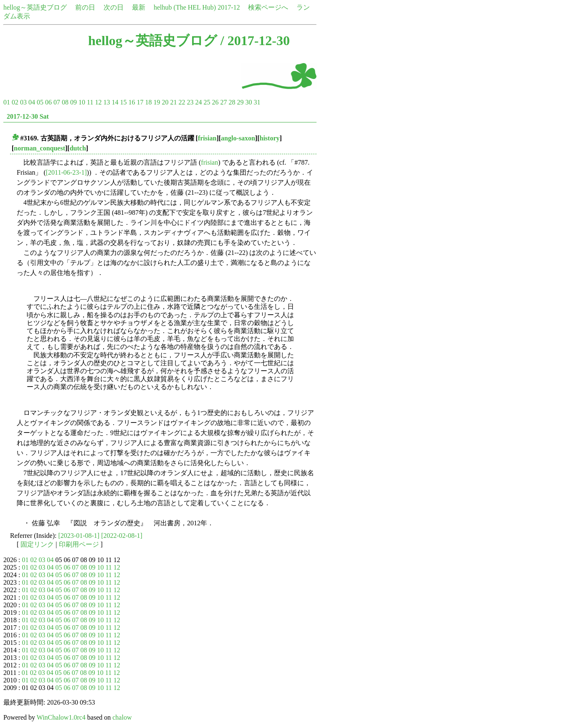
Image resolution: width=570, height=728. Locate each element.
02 (15, 102)
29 (240, 102)
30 (248, 102)
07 (57, 102)
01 (7, 102)
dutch (78, 148)
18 (148, 102)
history (270, 138)
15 (123, 102)
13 (106, 102)
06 (48, 102)
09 (73, 102)
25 (207, 102)
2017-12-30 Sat (28, 116)
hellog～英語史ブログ (35, 7)
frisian (207, 138)
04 (32, 102)
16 (132, 102)
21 (173, 102)
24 (198, 102)
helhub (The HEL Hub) (185, 7)
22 (182, 102)
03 (23, 102)
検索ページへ (268, 7)
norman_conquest (39, 148)
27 (223, 102)
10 (82, 102)
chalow (122, 717)
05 (40, 102)
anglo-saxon (238, 138)
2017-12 (229, 7)
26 (215, 102)
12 (98, 102)
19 (157, 102)
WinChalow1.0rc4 (61, 717)
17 (140, 102)
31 (257, 102)
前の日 (85, 7)
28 (232, 102)
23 (190, 102)
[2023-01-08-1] (79, 536)
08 (65, 102)
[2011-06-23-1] (66, 172)
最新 (139, 7)
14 (115, 102)
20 (165, 102)
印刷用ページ (79, 544)
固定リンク (37, 544)
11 (90, 102)
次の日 (114, 7)
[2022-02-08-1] (122, 536)
